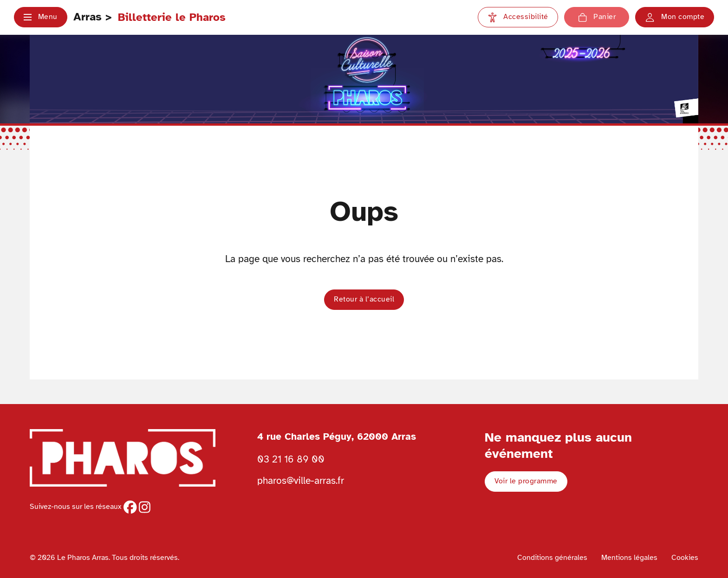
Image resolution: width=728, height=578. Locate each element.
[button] (41, 17)
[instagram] (145, 507)
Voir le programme (526, 481)
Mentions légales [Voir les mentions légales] (629, 558)
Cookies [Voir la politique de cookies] (685, 558)
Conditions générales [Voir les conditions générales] (552, 558)
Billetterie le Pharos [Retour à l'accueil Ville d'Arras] (172, 17)
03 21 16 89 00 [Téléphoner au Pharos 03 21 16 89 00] (291, 459)
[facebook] (130, 507)
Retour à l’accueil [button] (364, 299)
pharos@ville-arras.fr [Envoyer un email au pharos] (301, 481)
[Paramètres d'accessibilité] (518, 17)
